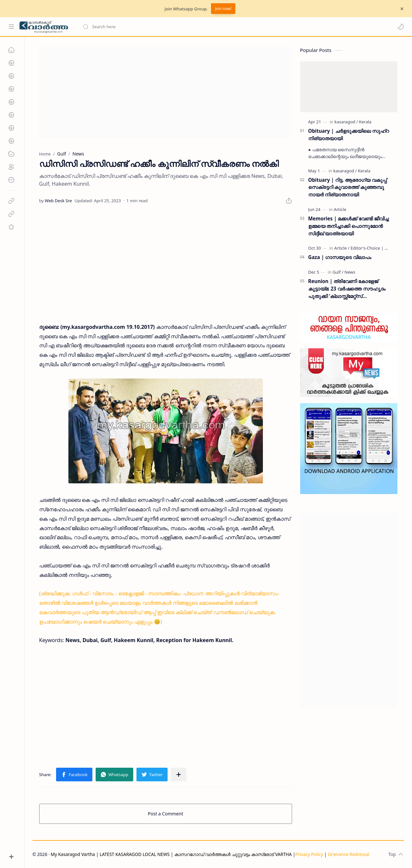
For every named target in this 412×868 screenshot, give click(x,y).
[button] (401, 27)
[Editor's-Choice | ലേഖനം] (375, 248)
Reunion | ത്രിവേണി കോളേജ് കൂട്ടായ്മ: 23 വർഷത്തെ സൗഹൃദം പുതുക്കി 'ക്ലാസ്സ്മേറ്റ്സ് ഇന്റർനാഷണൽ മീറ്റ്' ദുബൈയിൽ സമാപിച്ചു (347, 289)
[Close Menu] (402, 9)
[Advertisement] (166, 92)
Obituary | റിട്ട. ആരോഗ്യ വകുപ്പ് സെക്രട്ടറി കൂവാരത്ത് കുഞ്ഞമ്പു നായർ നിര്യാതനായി (348, 187)
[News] (350, 272)
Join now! (223, 9)
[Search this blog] (135, 27)
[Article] (340, 209)
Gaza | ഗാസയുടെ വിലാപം (340, 257)
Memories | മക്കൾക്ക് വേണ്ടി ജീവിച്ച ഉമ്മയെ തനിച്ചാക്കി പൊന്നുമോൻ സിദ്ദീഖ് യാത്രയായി (349, 226)
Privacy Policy (309, 854)
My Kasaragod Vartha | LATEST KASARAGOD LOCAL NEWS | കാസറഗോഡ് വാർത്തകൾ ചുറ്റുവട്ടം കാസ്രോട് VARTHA (171, 854)
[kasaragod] (346, 122)
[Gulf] (338, 272)
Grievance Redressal (349, 854)
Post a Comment (165, 814)
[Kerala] (365, 122)
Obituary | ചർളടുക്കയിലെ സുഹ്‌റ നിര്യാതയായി (349, 135)
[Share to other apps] (179, 775)
